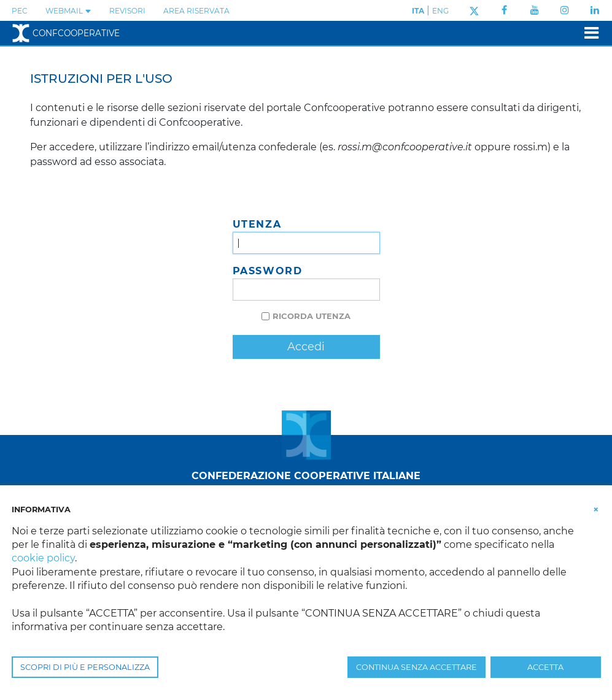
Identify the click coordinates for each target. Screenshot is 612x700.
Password (268, 271)
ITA (418, 11)
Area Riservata (196, 11)
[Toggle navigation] (588, 33)
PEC (20, 11)
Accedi (306, 347)
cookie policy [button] (43, 558)
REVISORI (127, 11)
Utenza (257, 224)
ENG (440, 11)
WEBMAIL (68, 11)
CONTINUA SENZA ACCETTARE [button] (416, 667)
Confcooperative (66, 33)
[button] (596, 509)
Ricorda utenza (312, 316)
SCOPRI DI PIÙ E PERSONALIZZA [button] (85, 667)
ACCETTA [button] (545, 667)
